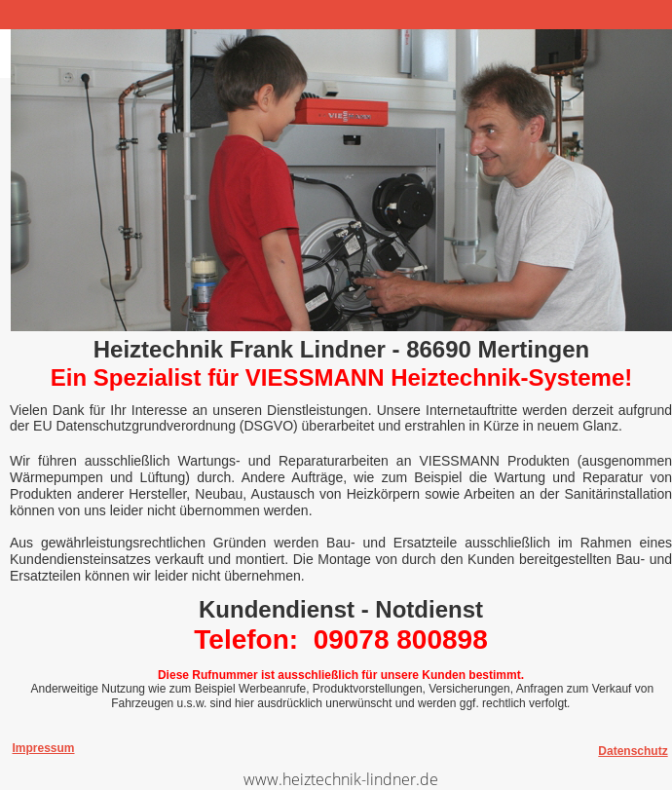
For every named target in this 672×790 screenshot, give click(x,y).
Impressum (43, 748)
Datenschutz (633, 751)
